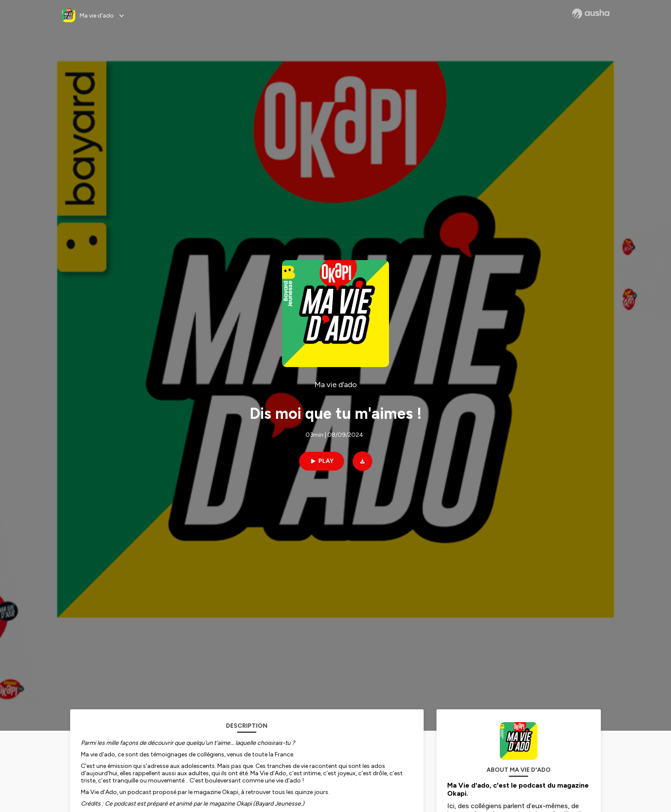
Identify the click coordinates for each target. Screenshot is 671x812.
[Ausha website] (591, 14)
